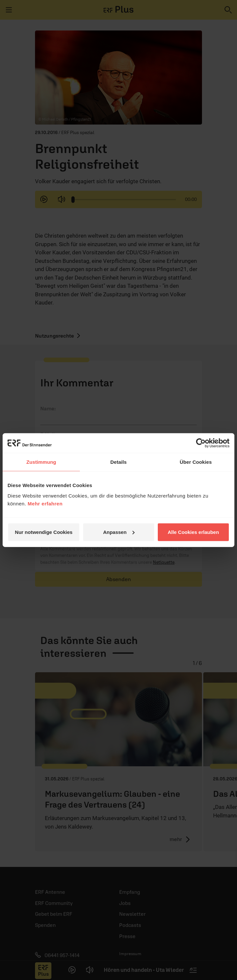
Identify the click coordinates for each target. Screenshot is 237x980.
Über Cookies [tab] (196, 462)
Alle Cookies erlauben (193, 532)
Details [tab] (119, 462)
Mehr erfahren (45, 503)
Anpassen (119, 532)
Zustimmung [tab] (41, 462)
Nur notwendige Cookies (44, 532)
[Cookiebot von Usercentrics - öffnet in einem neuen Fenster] (201, 443)
